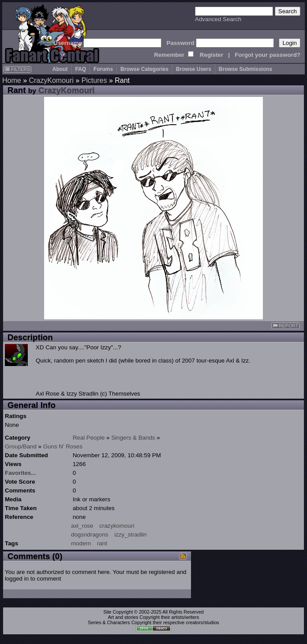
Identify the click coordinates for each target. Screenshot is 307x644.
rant (102, 543)
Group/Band (21, 446)
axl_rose (82, 526)
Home (12, 80)
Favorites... (20, 473)
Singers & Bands (133, 438)
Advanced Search (218, 19)
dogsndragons (90, 535)
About (60, 69)
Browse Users (194, 69)
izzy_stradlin (130, 535)
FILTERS (17, 69)
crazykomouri (117, 526)
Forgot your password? (268, 55)
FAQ (80, 69)
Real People (89, 438)
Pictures (94, 80)
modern (81, 543)
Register (212, 55)
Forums (103, 69)
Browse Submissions (245, 69)
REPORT (285, 326)
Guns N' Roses (63, 446)
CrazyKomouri (51, 80)
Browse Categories (144, 69)
